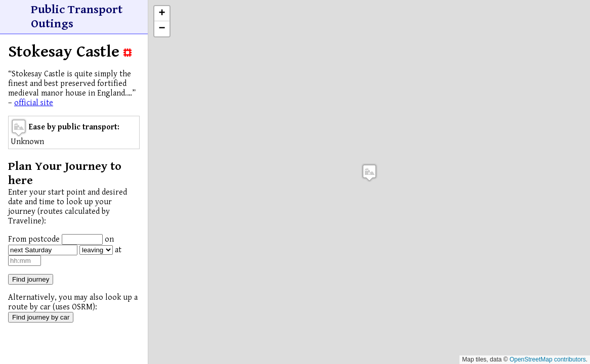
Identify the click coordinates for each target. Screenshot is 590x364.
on (109, 239)
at (118, 250)
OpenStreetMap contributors (548, 359)
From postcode (34, 239)
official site (34, 103)
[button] (369, 173)
